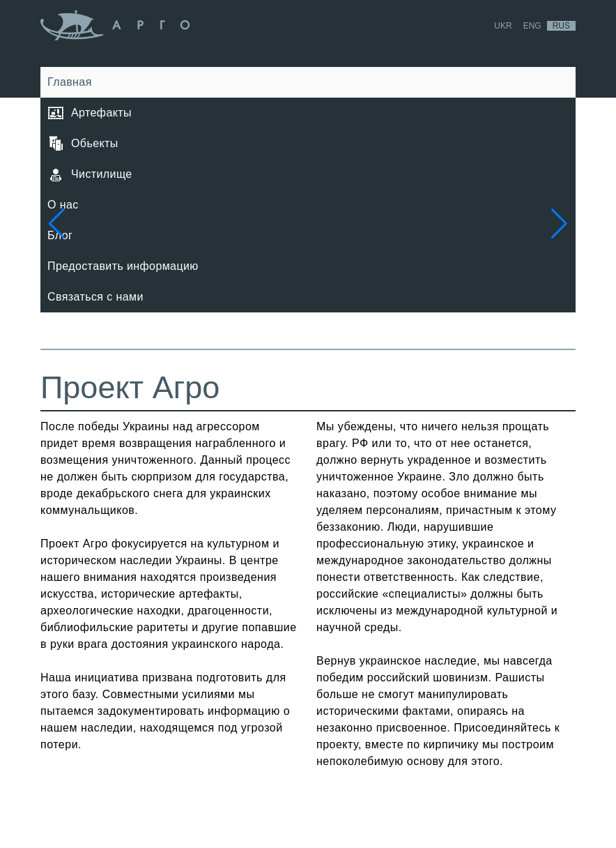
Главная (70, 82)
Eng (532, 26)
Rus (561, 26)
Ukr (503, 26)
